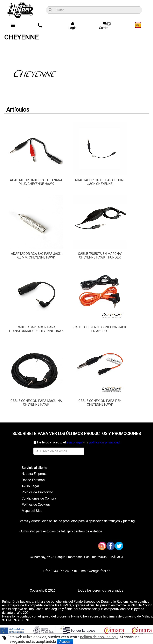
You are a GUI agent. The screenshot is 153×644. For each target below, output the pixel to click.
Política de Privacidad (37, 492)
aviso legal (75, 442)
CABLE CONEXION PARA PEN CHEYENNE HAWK (100, 403)
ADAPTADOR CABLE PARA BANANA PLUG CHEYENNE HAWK (36, 182)
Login (71, 26)
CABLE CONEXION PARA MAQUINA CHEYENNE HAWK (36, 403)
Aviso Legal (30, 486)
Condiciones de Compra (39, 498)
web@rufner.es (99, 571)
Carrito (105, 26)
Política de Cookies (36, 505)
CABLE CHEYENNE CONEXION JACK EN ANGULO (100, 329)
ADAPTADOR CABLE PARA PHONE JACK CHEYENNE (100, 182)
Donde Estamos (33, 480)
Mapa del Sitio (32, 511)
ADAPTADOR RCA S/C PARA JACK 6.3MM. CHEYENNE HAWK (36, 256)
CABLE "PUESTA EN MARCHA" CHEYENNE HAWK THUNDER (100, 256)
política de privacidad (104, 442)
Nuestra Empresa (34, 474)
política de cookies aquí (99, 637)
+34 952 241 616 (65, 571)
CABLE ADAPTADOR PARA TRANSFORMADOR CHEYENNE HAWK (36, 329)
